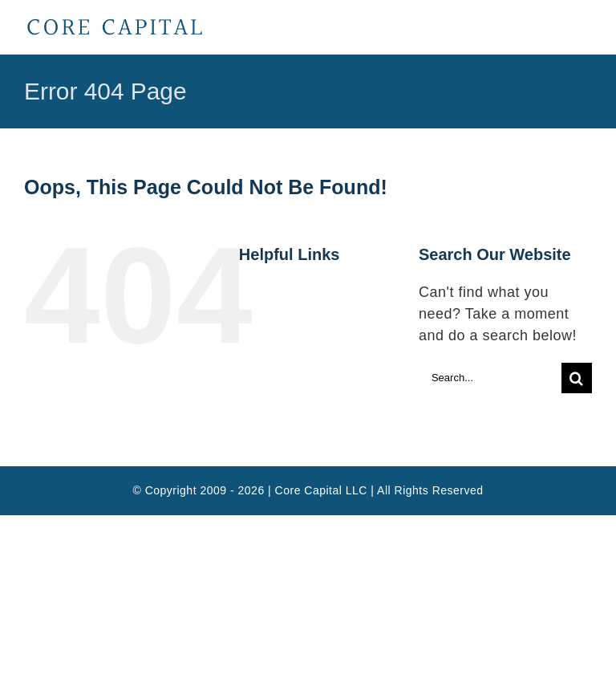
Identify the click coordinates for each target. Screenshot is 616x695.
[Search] (577, 378)
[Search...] (490, 378)
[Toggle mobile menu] (584, 28)
